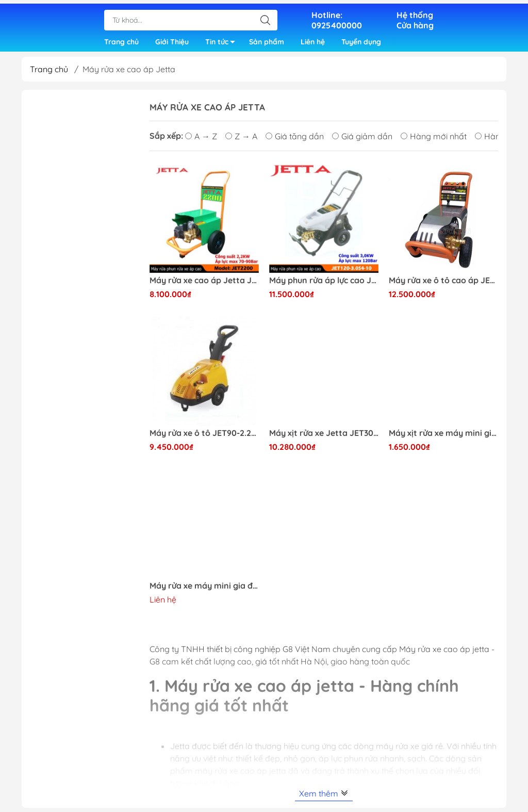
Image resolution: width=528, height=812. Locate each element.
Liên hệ (313, 40)
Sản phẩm (267, 40)
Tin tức (223, 42)
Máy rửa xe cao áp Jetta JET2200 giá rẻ (204, 285)
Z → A (241, 140)
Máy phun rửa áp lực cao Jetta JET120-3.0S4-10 (324, 285)
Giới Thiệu (172, 40)
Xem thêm (324, 798)
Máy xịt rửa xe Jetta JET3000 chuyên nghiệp (324, 437)
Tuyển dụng (361, 40)
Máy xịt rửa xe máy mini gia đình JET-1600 (443, 437)
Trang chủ (121, 40)
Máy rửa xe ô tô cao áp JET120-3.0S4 (443, 285)
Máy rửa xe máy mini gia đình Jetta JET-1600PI (204, 590)
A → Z (201, 140)
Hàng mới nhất (434, 140)
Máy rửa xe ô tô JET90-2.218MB (204, 437)
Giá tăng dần (295, 140)
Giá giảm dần (362, 140)
